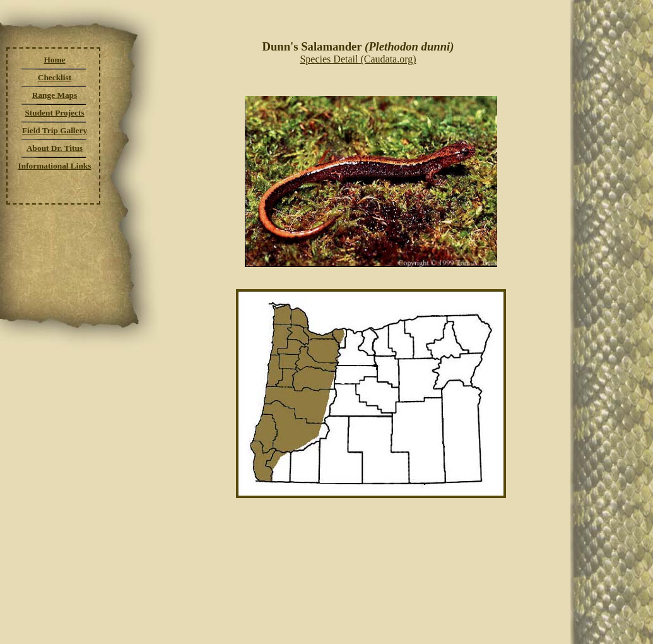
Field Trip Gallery (55, 130)
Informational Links (55, 166)
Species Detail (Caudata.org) (358, 59)
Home (54, 60)
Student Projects (54, 113)
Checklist (55, 77)
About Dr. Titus (55, 148)
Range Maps (55, 95)
